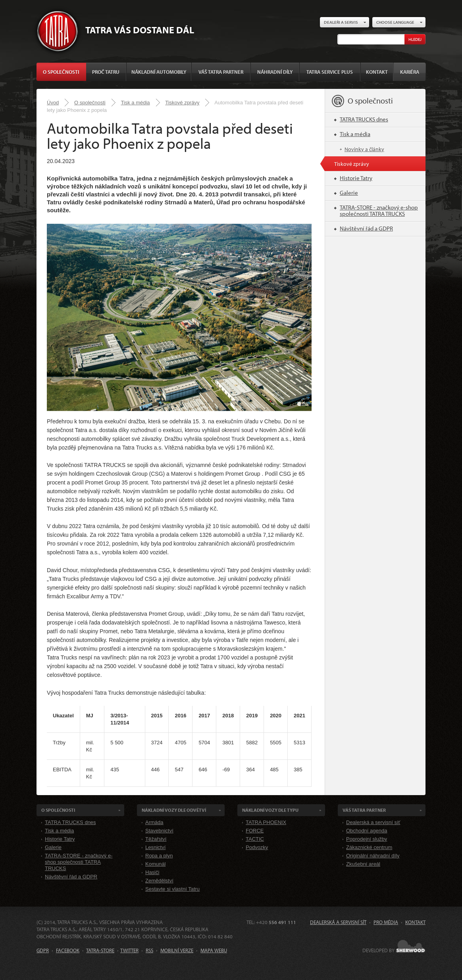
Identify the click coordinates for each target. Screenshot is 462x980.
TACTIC (255, 839)
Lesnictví (155, 847)
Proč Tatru (106, 72)
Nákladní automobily (159, 72)
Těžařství (156, 839)
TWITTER (129, 950)
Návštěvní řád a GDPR (366, 228)
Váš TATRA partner (221, 72)
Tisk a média (135, 103)
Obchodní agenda (367, 831)
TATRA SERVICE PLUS (330, 72)
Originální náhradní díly (373, 856)
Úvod (53, 103)
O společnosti (61, 72)
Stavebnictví (159, 831)
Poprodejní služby (367, 839)
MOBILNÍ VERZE (177, 950)
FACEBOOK (68, 950)
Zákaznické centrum (369, 847)
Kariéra (410, 72)
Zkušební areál (363, 864)
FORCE (255, 831)
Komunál (155, 864)
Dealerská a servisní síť (373, 822)
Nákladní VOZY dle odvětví (174, 810)
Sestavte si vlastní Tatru (172, 889)
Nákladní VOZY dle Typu (270, 810)
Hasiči (152, 872)
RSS (149, 950)
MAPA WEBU (214, 950)
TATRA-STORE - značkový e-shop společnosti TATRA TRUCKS (379, 210)
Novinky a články (364, 149)
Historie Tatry (356, 178)
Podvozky (257, 847)
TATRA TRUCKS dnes (364, 119)
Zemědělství (159, 881)
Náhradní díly (275, 72)
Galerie (349, 193)
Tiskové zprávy (182, 103)
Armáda (154, 822)
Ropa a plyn (159, 856)
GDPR (43, 950)
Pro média (386, 922)
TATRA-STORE (100, 950)
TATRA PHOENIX (266, 822)
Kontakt (377, 72)
